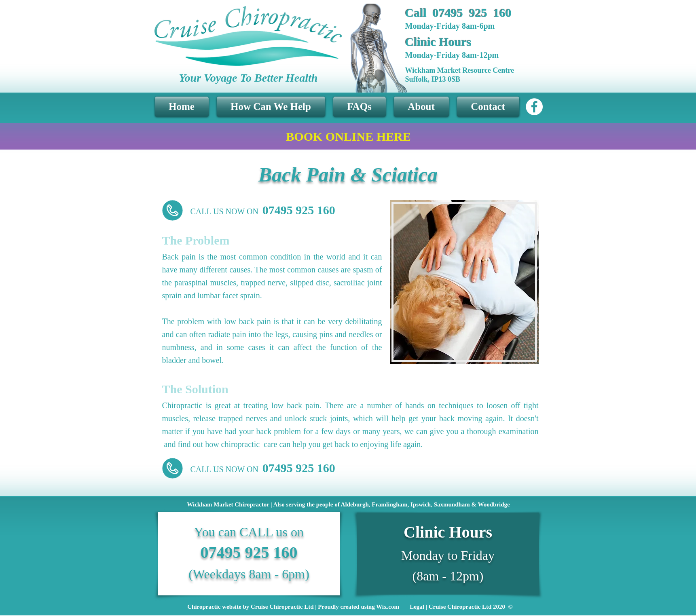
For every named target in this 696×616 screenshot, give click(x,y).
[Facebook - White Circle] (534, 107)
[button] (271, 107)
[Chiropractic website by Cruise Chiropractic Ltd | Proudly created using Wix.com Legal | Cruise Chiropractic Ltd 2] (350, 607)
